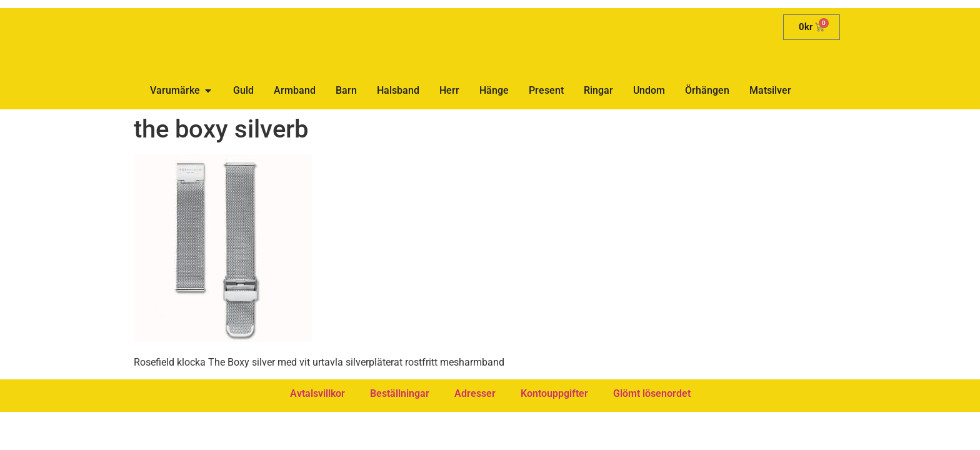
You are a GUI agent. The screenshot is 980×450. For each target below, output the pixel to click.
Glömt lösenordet (652, 393)
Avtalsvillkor (317, 393)
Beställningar (400, 393)
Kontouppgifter (554, 393)
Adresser (475, 393)
